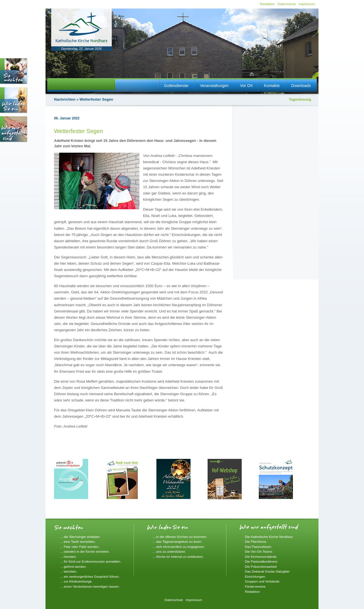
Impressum (307, 4)
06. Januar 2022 (67, 118)
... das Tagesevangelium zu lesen (177, 541)
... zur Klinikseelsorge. (76, 581)
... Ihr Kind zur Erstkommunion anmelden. (91, 561)
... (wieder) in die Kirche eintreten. (85, 551)
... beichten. (69, 571)
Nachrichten (65, 99)
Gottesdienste (176, 86)
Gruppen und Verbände (262, 581)
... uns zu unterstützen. (169, 551)
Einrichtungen (255, 576)
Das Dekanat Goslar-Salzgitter (267, 571)
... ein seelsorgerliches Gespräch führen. (90, 576)
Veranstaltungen (214, 86)
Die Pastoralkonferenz (261, 561)
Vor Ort (246, 86)
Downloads (301, 86)
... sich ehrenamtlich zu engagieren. (179, 547)
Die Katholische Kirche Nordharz (269, 537)
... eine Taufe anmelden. (78, 541)
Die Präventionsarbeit (261, 566)
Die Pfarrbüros (256, 541)
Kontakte (272, 86)
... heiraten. (68, 557)
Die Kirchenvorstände (261, 557)
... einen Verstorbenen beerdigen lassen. (90, 586)
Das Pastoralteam (258, 547)
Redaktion (267, 4)
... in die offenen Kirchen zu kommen (179, 537)
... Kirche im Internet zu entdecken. (178, 557)
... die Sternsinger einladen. (80, 537)
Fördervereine (255, 586)
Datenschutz (287, 4)
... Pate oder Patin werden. (80, 547)
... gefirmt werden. (73, 566)
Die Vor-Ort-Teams (259, 551)
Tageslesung (300, 99)
